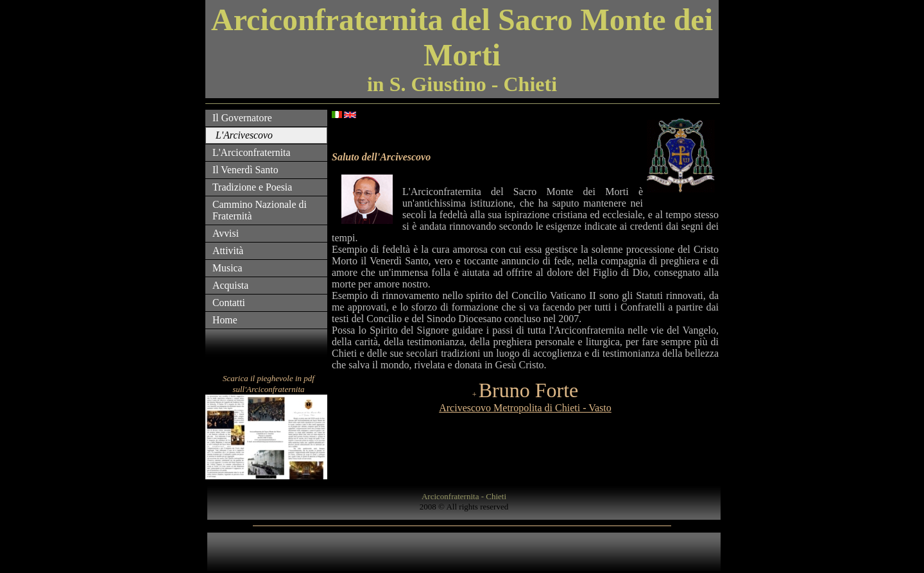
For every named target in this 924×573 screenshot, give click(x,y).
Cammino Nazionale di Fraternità (260, 210)
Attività (228, 251)
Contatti (229, 303)
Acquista (230, 285)
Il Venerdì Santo (245, 170)
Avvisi (226, 233)
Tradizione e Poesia (252, 187)
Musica (227, 268)
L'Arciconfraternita (252, 152)
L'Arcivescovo (244, 135)
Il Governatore (242, 118)
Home (225, 320)
